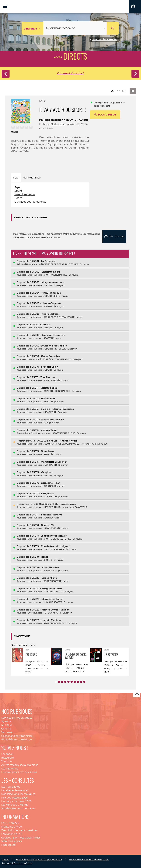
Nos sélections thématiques (18, 794)
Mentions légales (12, 841)
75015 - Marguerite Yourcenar (49, 461)
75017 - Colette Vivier (64, 504)
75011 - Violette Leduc (45, 388)
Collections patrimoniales (17, 735)
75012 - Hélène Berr (44, 398)
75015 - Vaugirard (42, 472)
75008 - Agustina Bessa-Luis (49, 335)
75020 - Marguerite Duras (47, 588)
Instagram (8, 757)
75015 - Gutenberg (43, 451)
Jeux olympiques (25, 194)
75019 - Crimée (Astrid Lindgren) (51, 546)
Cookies (6, 837)
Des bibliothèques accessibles (19, 830)
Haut (137, 694)
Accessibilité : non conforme (17, 863)
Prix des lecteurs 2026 (15, 797)
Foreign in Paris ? (12, 834)
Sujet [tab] (16, 178)
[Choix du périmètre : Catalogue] (33, 28)
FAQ (4, 823)
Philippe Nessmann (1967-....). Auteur (64, 120)
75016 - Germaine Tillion (46, 483)
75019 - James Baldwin (45, 567)
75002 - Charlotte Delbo (46, 271)
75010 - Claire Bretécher (46, 356)
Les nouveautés (11, 786)
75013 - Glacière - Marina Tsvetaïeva (53, 409)
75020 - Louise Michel (45, 578)
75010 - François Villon (45, 366)
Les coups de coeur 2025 (16, 801)
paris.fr (5, 859)
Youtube (6, 761)
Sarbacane (58, 124)
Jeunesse (7, 732)
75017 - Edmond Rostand (47, 514)
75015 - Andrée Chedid (64, 440)
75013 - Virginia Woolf (45, 430)
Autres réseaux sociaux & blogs (20, 765)
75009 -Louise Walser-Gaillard (49, 345)
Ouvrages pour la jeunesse (30, 202)
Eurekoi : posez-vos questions (19, 772)
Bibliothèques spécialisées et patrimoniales (39, 859)
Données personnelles (27, 837)
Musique (7, 725)
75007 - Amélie (41, 324)
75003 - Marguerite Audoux (48, 282)
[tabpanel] (50, 195)
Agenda (6, 721)
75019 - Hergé (40, 556)
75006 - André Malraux (45, 314)
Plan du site (8, 844)
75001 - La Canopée (43, 261)
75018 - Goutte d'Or (43, 525)
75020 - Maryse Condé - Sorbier (50, 609)
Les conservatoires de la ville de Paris (89, 859)
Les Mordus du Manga (15, 804)
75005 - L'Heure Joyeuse (46, 303)
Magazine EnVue (12, 826)
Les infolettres (10, 768)
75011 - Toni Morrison (44, 377)
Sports (18, 191)
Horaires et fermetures (15, 790)
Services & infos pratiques (17, 717)
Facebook (7, 754)
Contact (14, 823)
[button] (135, 6)
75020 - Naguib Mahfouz (47, 620)
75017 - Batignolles (43, 493)
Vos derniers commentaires (18, 808)
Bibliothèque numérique (16, 739)
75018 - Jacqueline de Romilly (49, 535)
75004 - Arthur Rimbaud (47, 292)
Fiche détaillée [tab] (32, 178)
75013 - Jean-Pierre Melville (48, 419)
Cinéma (6, 728)
